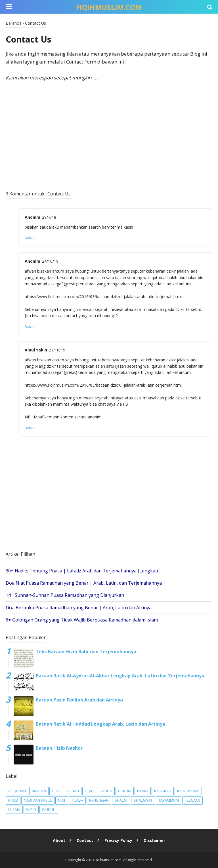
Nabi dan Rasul (38, 800)
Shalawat (143, 800)
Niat (62, 800)
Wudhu (49, 810)
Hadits (106, 791)
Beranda (14, 23)
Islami (143, 791)
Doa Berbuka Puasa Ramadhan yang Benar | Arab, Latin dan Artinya (79, 608)
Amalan (39, 791)
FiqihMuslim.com (109, 7)
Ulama (14, 810)
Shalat (121, 800)
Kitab (13, 800)
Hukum (125, 791)
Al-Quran (17, 791)
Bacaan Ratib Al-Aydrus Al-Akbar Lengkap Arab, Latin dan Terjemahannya (120, 676)
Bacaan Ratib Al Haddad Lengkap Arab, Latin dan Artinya (100, 724)
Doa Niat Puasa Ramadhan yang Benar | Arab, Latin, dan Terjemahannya (84, 583)
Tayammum (169, 800)
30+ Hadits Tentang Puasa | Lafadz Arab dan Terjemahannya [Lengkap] (83, 571)
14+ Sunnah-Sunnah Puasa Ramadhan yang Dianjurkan (65, 595)
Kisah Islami (188, 791)
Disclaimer (154, 840)
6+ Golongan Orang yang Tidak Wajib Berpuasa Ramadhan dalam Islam (82, 620)
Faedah (72, 791)
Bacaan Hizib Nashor (59, 748)
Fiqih (89, 791)
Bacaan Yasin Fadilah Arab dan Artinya (79, 700)
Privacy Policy (118, 840)
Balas (30, 238)
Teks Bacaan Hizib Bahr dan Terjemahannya (86, 652)
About (59, 840)
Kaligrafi (163, 791)
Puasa (77, 800)
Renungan (99, 800)
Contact (85, 840)
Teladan (192, 800)
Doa (56, 791)
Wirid (31, 810)
